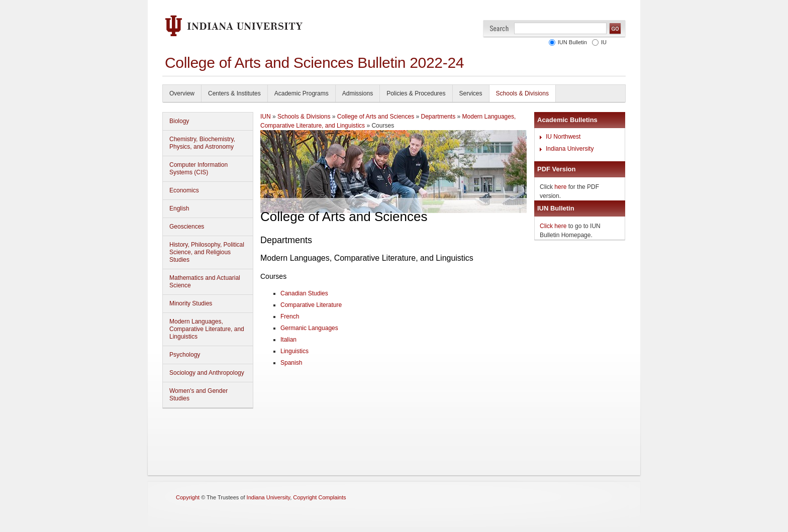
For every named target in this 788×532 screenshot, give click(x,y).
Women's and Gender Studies (199, 395)
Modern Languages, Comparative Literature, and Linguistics (207, 329)
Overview (182, 93)
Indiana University (570, 149)
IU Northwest (563, 137)
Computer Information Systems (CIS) (199, 169)
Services (471, 93)
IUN (266, 117)
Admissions (358, 93)
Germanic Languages (309, 328)
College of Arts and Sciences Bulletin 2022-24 (314, 63)
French (290, 316)
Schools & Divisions (522, 93)
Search (499, 28)
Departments (438, 117)
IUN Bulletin (572, 42)
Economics (184, 190)
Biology (179, 121)
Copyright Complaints (319, 497)
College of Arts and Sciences (376, 117)
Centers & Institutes (234, 93)
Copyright (188, 497)
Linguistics (294, 351)
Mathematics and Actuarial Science (205, 282)
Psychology (185, 355)
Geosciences (187, 227)
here (560, 187)
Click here (553, 226)
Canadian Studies (304, 293)
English (179, 208)
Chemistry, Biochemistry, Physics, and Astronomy (202, 143)
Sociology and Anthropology (207, 373)
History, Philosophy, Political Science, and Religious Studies (207, 252)
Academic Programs (302, 93)
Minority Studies (191, 303)
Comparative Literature (311, 305)
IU (604, 42)
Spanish (291, 363)
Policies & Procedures (416, 93)
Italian (288, 340)
